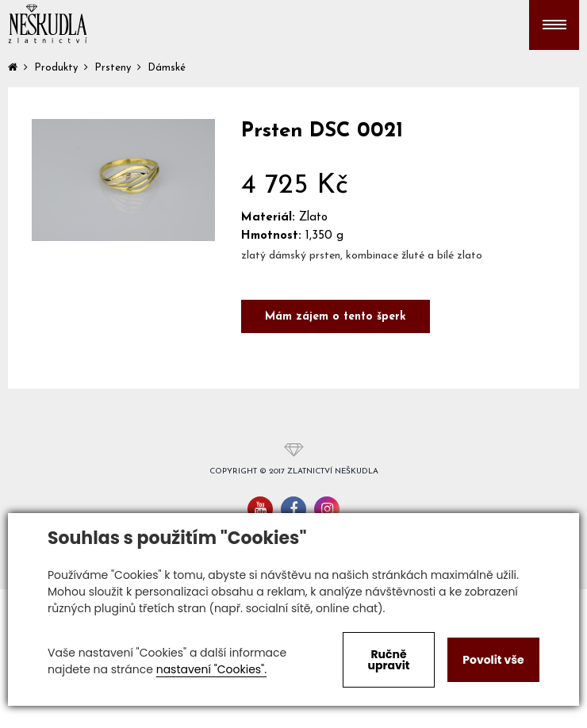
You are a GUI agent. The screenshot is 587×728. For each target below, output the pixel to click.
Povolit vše (493, 660)
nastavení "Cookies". (211, 669)
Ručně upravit (388, 660)
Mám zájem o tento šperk (336, 317)
